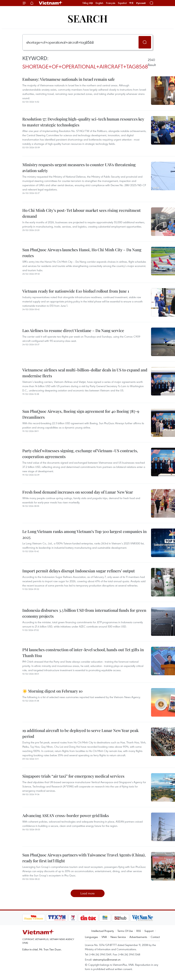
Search (88, 18)
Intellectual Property (103, 931)
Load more (87, 893)
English (99, 3)
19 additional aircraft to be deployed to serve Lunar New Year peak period (80, 733)
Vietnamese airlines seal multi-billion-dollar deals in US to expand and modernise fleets (85, 373)
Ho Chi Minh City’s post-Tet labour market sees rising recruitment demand (82, 213)
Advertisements (138, 937)
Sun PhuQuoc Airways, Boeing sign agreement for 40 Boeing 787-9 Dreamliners (81, 414)
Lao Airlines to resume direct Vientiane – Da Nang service (73, 330)
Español (122, 3)
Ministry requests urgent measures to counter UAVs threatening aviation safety (79, 168)
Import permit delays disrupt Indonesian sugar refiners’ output (79, 571)
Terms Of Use (125, 931)
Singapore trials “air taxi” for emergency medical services (73, 776)
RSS (139, 931)
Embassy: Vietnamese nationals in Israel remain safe (69, 79)
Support (149, 931)
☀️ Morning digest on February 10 (52, 691)
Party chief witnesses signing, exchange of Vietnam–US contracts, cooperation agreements (80, 454)
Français (111, 3)
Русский (141, 3)
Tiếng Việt (88, 3)
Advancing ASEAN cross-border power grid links (66, 815)
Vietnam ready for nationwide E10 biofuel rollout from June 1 (76, 291)
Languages (91, 937)
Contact (155, 937)
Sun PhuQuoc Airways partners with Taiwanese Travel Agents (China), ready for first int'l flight (84, 858)
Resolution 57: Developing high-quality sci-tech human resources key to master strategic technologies (83, 122)
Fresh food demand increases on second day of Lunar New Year (78, 492)
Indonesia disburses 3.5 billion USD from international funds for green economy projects (84, 613)
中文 (131, 3)
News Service (118, 937)
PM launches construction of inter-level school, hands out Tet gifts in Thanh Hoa (83, 653)
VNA (104, 937)
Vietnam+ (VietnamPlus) (51, 3)
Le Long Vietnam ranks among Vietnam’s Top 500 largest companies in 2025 (84, 534)
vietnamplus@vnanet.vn (107, 959)
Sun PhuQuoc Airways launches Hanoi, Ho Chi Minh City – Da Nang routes (82, 253)
